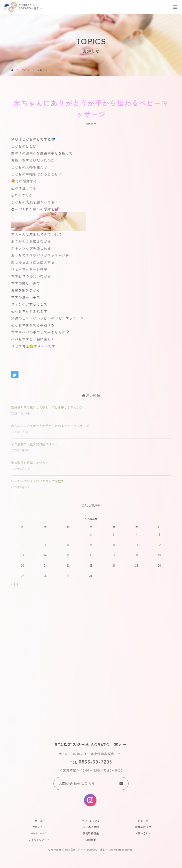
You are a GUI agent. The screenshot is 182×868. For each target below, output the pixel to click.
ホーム (39, 821)
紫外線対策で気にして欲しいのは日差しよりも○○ (47, 407)
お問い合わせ (143, 833)
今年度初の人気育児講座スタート (34, 444)
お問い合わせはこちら (77, 783)
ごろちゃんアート (39, 839)
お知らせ (143, 821)
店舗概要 (91, 839)
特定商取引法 (143, 827)
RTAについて (39, 833)
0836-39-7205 (95, 762)
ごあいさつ (39, 827)
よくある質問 (91, 827)
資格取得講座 (91, 833)
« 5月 (15, 584)
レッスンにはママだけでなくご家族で (38, 481)
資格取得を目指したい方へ (30, 463)
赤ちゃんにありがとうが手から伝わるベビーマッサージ (50, 426)
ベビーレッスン (91, 821)
